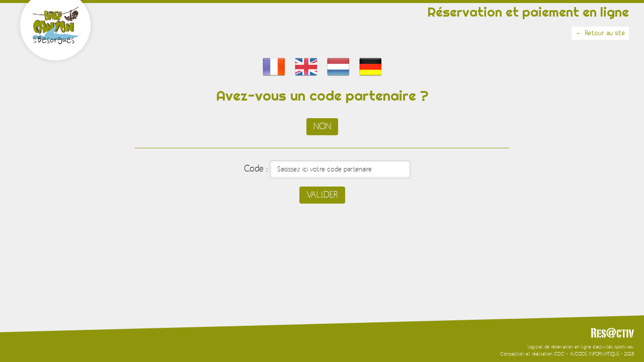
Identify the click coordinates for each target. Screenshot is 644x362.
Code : (256, 169)
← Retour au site (600, 33)
